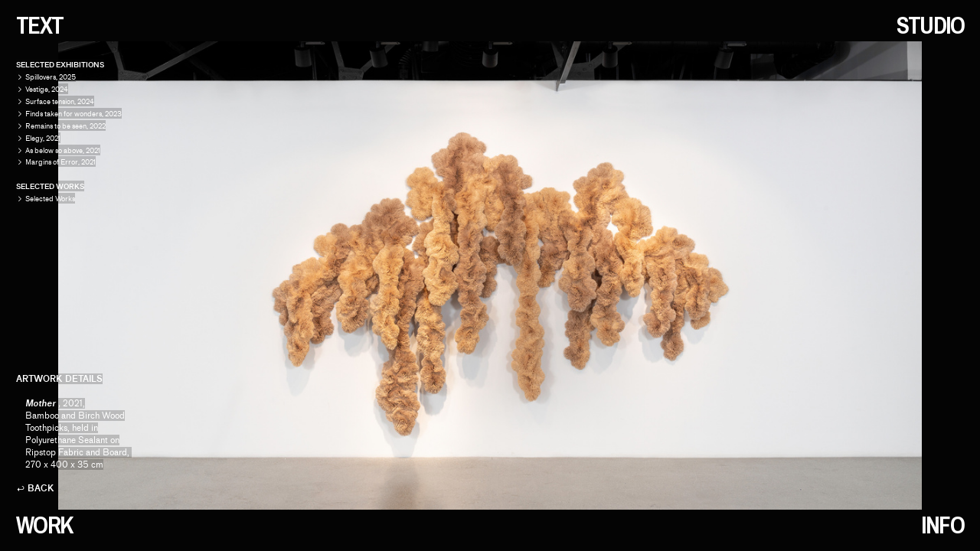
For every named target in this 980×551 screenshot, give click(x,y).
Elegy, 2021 (43, 138)
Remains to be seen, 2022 (65, 126)
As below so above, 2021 (63, 150)
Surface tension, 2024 (60, 101)
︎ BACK (35, 488)
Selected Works (46, 199)
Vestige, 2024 (47, 89)
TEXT (40, 25)
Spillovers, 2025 (51, 77)
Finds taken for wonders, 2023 (73, 114)
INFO (942, 525)
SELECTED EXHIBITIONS (60, 65)
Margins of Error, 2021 (60, 162)
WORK (44, 525)
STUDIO (931, 25)
